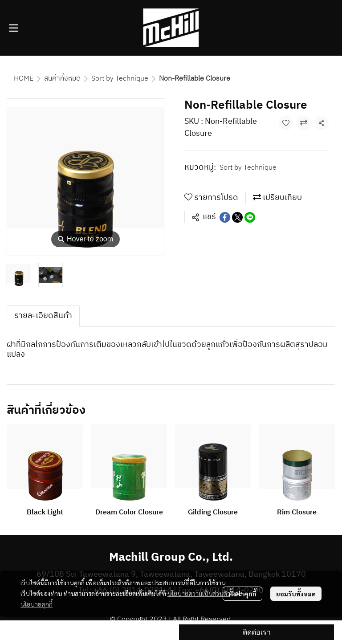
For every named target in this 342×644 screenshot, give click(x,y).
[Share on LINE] (250, 217)
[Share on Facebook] (225, 217)
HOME (24, 79)
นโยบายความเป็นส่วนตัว (199, 593)
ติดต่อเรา (257, 632)
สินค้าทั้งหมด (62, 79)
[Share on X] (237, 217)
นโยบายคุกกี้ (37, 604)
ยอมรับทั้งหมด (296, 594)
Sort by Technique (120, 79)
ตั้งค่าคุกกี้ (242, 594)
